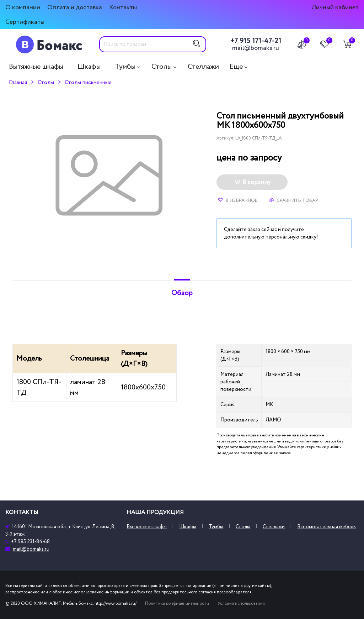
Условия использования (241, 604)
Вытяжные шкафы (36, 67)
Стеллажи (203, 67)
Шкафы (89, 67)
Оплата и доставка (75, 7)
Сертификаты (25, 22)
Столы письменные (88, 82)
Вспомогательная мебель (326, 527)
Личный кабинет (335, 7)
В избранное (238, 200)
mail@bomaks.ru (256, 48)
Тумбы (125, 67)
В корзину (252, 182)
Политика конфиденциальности (177, 604)
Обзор (182, 293)
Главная (18, 82)
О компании (23, 7)
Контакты (123, 7)
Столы (162, 67)
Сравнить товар (294, 200)
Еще (236, 67)
